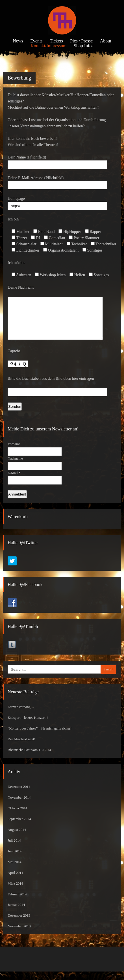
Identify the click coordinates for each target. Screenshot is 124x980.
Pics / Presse (81, 41)
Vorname (14, 453)
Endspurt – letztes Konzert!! (28, 726)
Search (108, 678)
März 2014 (15, 892)
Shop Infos (84, 46)
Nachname (15, 467)
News (18, 41)
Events (36, 41)
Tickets (56, 41)
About (106, 41)
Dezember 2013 (19, 924)
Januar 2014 (16, 913)
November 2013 (19, 935)
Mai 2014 (15, 870)
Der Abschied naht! (21, 748)
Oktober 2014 (18, 817)
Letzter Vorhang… (21, 715)
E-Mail (14, 481)
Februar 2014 (17, 903)
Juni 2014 (15, 860)
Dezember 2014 (19, 795)
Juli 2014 (14, 849)
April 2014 (15, 881)
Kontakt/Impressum (48, 46)
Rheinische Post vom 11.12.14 (29, 758)
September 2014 (19, 827)
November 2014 (19, 806)
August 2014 (17, 838)
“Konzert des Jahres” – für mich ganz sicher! (40, 737)
